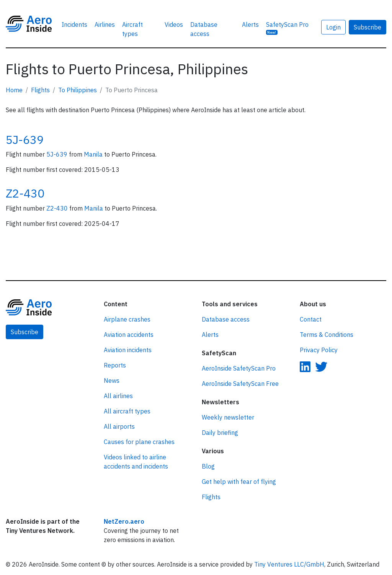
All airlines (118, 396)
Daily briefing (220, 433)
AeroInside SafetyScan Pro (239, 368)
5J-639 (25, 140)
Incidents (74, 25)
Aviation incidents (128, 350)
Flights (40, 90)
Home (14, 90)
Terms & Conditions (327, 335)
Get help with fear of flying (239, 482)
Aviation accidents (129, 335)
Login (333, 27)
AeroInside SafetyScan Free (240, 384)
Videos (174, 25)
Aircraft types (132, 29)
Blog (208, 466)
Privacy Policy (319, 350)
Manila (94, 154)
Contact (311, 319)
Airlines (105, 25)
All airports (119, 426)
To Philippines (78, 90)
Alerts (250, 25)
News (112, 381)
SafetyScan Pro (287, 28)
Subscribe (367, 27)
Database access (204, 29)
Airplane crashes (127, 319)
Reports (115, 365)
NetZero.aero (124, 521)
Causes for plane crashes (139, 442)
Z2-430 (25, 193)
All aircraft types (127, 411)
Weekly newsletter (228, 417)
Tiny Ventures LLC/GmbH (289, 564)
